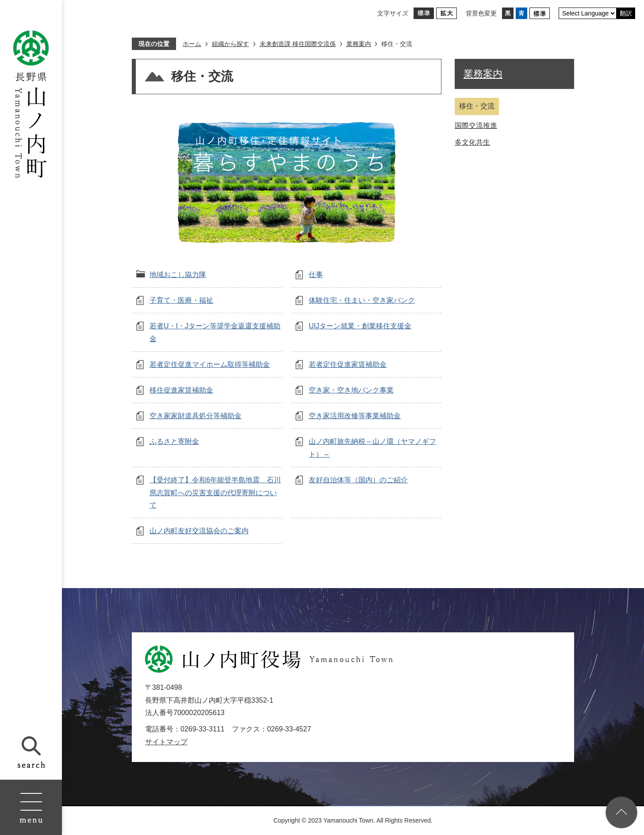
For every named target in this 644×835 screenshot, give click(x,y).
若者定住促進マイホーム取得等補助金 (210, 364)
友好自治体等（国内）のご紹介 (358, 480)
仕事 (316, 275)
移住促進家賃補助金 (181, 390)
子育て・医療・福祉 (181, 300)
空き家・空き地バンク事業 (351, 390)
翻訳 (626, 13)
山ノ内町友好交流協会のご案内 (199, 531)
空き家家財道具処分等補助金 (195, 416)
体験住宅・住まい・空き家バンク (362, 300)
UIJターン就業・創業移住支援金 (360, 326)
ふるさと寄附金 (174, 441)
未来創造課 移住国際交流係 (298, 44)
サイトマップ (166, 742)
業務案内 (359, 44)
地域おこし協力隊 (178, 275)
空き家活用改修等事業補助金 (355, 416)
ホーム (192, 44)
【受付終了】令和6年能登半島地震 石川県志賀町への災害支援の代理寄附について (215, 493)
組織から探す (230, 44)
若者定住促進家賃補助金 (348, 364)
